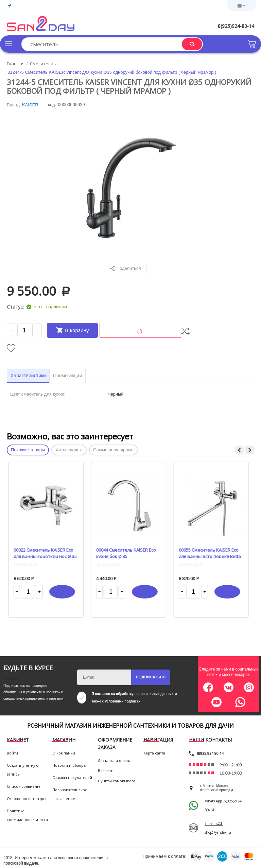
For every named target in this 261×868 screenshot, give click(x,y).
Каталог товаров (8, 44)
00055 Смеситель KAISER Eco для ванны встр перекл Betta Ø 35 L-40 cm (212, 552)
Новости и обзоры (69, 765)
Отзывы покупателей (72, 777)
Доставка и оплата (115, 760)
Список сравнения (24, 786)
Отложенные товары (27, 798)
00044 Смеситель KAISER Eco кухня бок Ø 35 (128, 552)
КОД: (52, 105)
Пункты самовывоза (117, 781)
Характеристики (28, 376)
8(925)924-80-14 (236, 26)
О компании (64, 753)
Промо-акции (67, 376)
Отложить (11, 348)
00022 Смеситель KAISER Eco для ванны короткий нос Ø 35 (47, 552)
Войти (12, 753)
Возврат (105, 771)
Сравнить (185, 331)
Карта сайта (154, 753)
